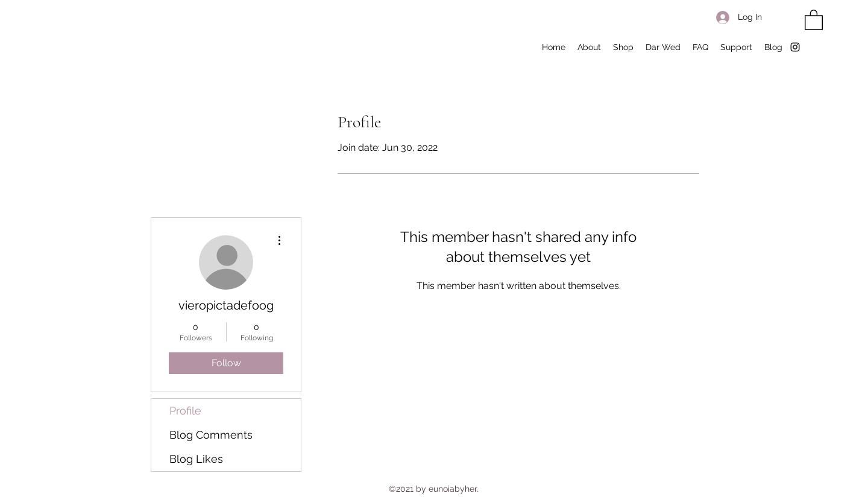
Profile (185, 411)
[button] (814, 19)
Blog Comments (211, 435)
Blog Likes (196, 459)
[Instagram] (795, 47)
